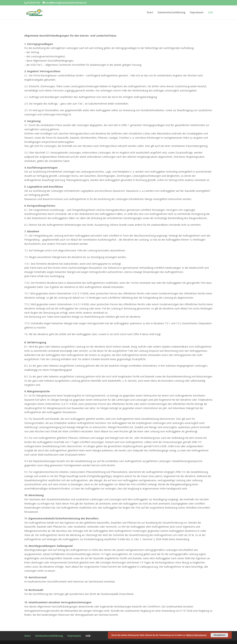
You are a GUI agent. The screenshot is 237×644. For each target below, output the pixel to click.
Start (150, 13)
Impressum (197, 13)
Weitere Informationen (196, 635)
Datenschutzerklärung (172, 13)
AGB (210, 13)
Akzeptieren (219, 635)
